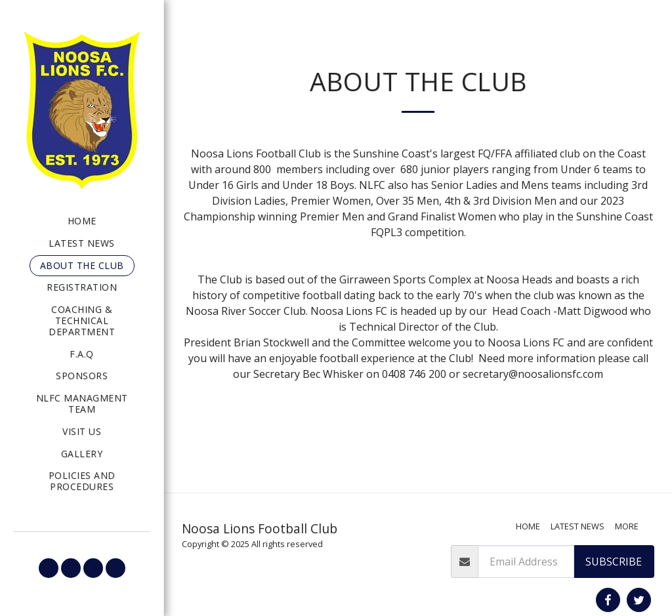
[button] (49, 568)
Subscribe (614, 562)
